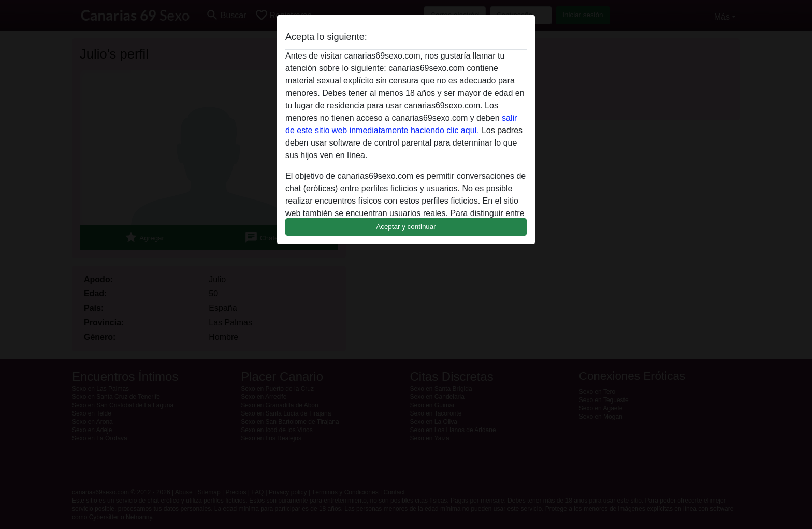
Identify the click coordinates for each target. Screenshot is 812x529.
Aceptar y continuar (406, 227)
